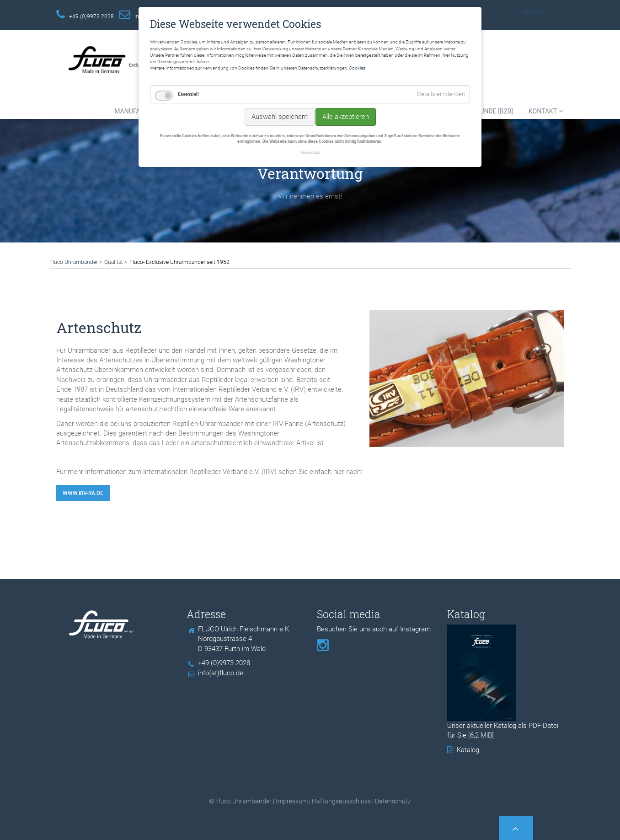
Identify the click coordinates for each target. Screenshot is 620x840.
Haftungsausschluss (341, 801)
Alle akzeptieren (346, 117)
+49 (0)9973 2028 (91, 16)
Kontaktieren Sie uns (534, 13)
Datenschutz (393, 801)
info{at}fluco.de (221, 673)
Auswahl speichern (280, 117)
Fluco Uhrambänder (74, 262)
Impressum (292, 801)
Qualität (114, 262)
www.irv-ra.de (83, 493)
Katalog (468, 750)
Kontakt (543, 111)
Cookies (357, 68)
